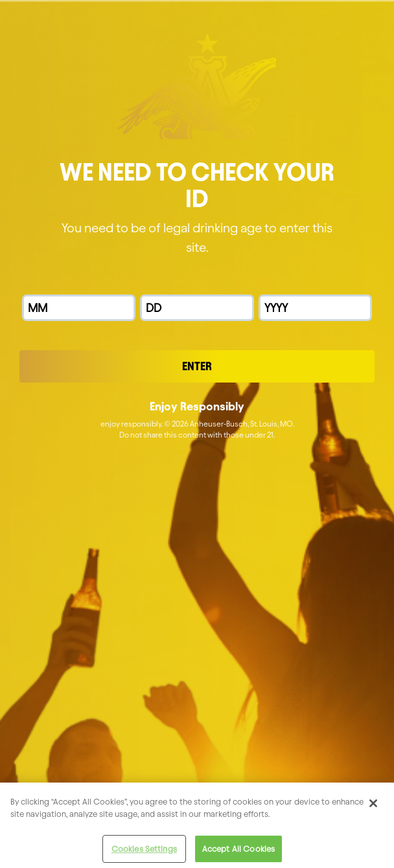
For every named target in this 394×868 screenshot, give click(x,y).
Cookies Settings (144, 853)
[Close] (373, 807)
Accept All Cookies (238, 853)
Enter (197, 366)
